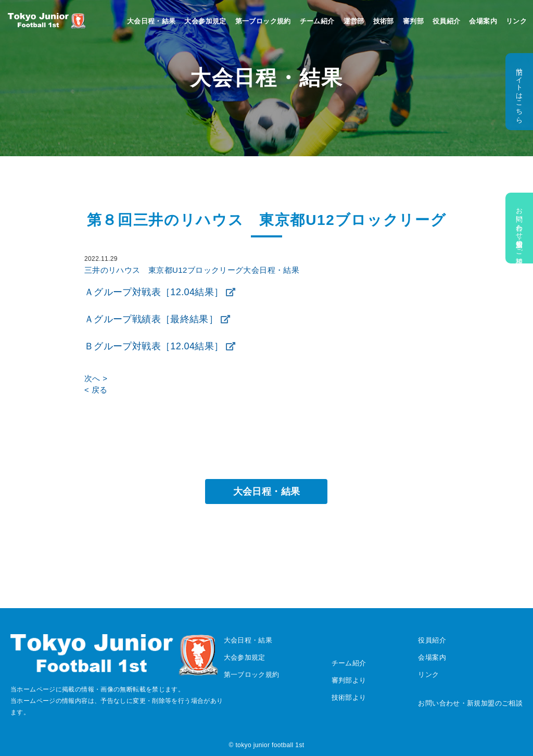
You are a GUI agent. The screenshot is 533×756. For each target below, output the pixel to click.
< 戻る (96, 390)
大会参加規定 (205, 21)
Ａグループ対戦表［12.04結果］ (154, 292)
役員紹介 (447, 21)
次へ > (96, 378)
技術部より (349, 697)
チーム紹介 (317, 21)
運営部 (354, 21)
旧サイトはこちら (519, 92)
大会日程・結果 (151, 21)
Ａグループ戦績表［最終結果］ (151, 319)
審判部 (413, 21)
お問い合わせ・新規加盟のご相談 (519, 228)
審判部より (349, 680)
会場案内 (483, 21)
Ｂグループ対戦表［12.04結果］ (154, 346)
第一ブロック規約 (263, 21)
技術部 (384, 21)
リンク (516, 21)
